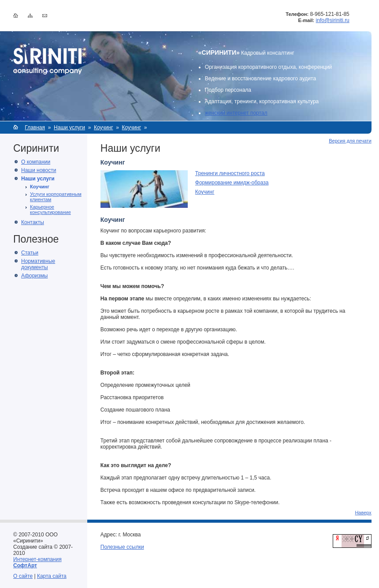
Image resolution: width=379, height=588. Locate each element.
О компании (36, 162)
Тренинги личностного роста (230, 173)
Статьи (30, 253)
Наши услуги (69, 127)
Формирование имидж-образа (232, 183)
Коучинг (104, 127)
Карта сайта (52, 576)
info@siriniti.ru (333, 20)
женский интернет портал (236, 113)
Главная (35, 127)
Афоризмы (34, 276)
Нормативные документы (38, 264)
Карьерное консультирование (50, 210)
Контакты (33, 222)
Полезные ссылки (122, 547)
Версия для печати (350, 141)
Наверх (363, 513)
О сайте (23, 576)
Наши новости (39, 170)
